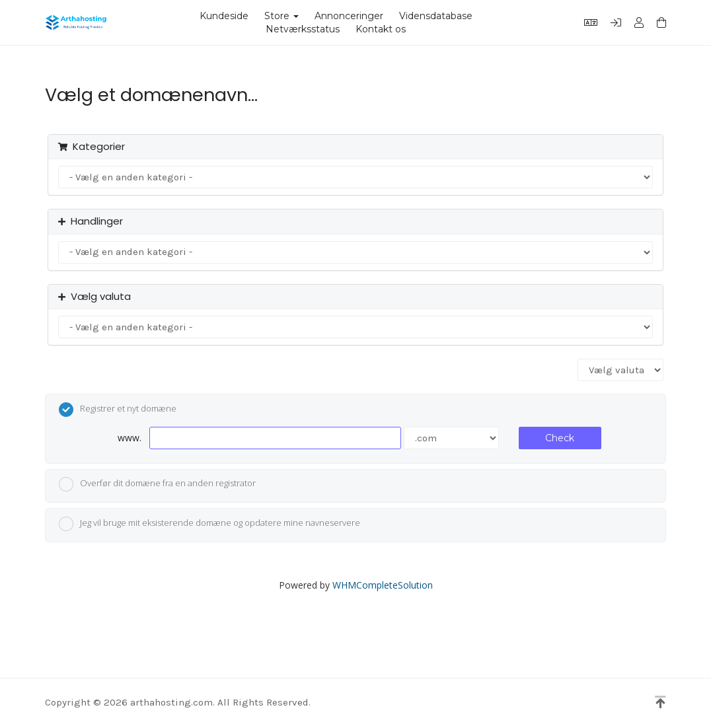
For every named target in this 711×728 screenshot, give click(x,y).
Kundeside (224, 16)
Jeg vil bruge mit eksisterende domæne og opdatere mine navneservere (209, 524)
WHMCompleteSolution (383, 585)
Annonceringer (349, 16)
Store (281, 16)
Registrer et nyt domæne (118, 410)
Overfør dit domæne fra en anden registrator (157, 484)
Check (560, 438)
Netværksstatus (303, 29)
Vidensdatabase (436, 16)
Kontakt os (381, 29)
